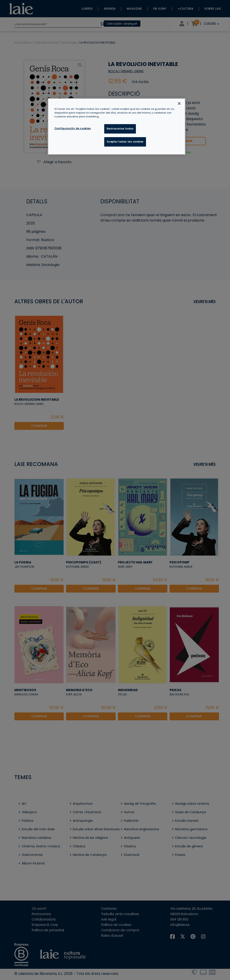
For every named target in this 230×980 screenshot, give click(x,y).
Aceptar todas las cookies (125, 142)
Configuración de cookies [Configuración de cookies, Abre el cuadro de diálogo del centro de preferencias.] (73, 128)
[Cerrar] (179, 103)
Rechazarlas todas (120, 129)
